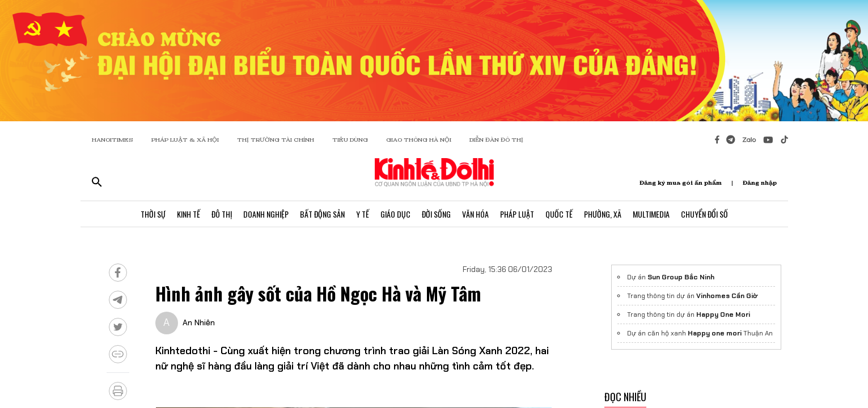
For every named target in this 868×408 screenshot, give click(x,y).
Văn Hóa (475, 214)
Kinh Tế (189, 214)
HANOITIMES (113, 140)
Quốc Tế (559, 214)
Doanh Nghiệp (266, 214)
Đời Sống (436, 214)
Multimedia (651, 214)
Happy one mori (715, 333)
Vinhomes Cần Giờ (727, 296)
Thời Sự (153, 214)
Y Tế (363, 214)
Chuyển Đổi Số (704, 214)
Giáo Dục (395, 214)
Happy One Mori (723, 314)
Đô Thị (222, 214)
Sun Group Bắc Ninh (681, 277)
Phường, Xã (603, 214)
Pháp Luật (517, 214)
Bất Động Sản (322, 214)
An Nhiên (199, 322)
